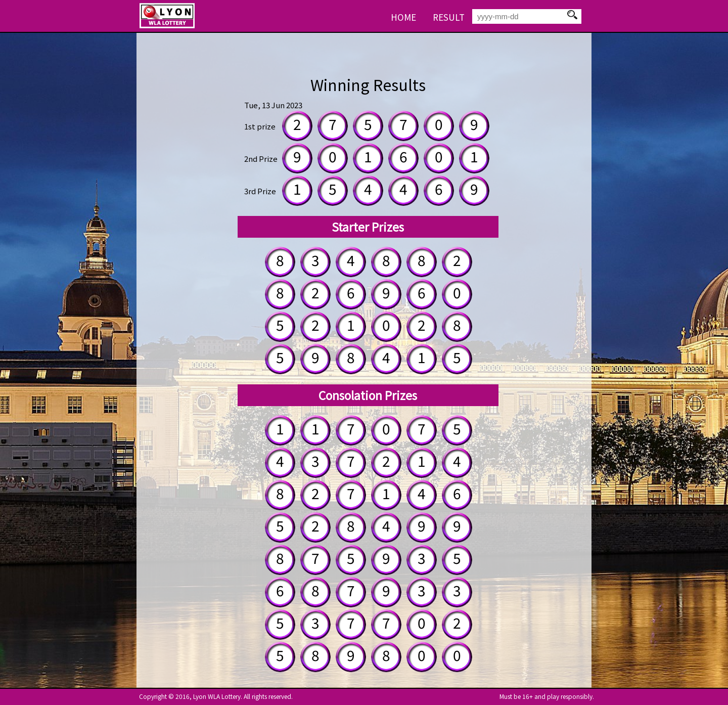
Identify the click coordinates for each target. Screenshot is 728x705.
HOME (403, 17)
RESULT (449, 17)
